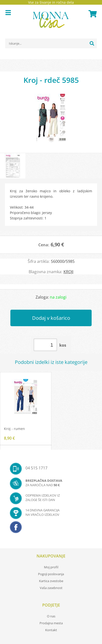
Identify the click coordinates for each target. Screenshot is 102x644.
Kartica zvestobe (51, 581)
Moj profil (51, 567)
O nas (51, 616)
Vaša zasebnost (51, 588)
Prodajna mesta (51, 623)
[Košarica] (92, 14)
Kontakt (51, 630)
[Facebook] (51, 529)
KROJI (68, 272)
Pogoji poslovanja (51, 574)
